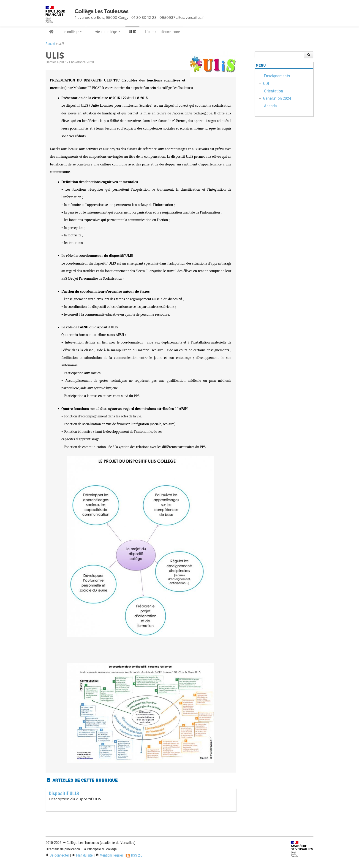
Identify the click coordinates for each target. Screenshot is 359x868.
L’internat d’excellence (162, 32)
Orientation (273, 91)
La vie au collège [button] (105, 32)
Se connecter (57, 855)
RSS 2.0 (134, 855)
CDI (266, 83)
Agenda (270, 106)
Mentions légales (110, 855)
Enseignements (277, 76)
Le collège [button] (72, 32)
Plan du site (82, 855)
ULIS (132, 32)
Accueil (50, 44)
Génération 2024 (277, 98)
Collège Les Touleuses (101, 11)
